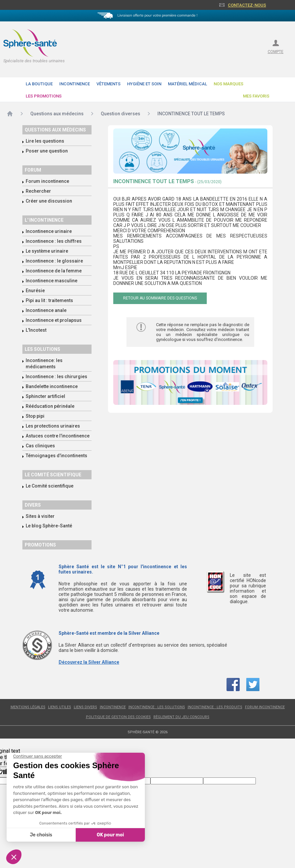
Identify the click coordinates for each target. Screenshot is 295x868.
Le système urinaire (47, 251)
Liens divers (85, 707)
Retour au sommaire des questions (160, 298)
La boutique (39, 84)
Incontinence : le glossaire (54, 261)
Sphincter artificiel (45, 396)
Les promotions (44, 96)
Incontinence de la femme (54, 271)
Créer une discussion (49, 201)
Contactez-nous (247, 5)
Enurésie (35, 291)
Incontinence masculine (52, 281)
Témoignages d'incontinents (56, 456)
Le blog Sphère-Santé (49, 526)
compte (276, 52)
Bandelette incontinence (52, 386)
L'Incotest (36, 330)
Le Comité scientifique (50, 486)
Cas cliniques (40, 446)
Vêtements (108, 84)
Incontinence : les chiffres (54, 241)
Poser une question (47, 151)
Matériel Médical (188, 84)
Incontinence (75, 84)
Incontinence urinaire (49, 231)
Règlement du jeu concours (181, 717)
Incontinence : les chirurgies (56, 377)
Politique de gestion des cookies (118, 717)
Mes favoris (256, 96)
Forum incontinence (47, 181)
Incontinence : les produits (215, 707)
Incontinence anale (46, 310)
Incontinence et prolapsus (54, 320)
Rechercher (38, 191)
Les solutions (42, 349)
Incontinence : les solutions (157, 707)
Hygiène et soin (144, 84)
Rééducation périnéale (50, 406)
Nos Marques (228, 84)
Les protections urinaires (53, 426)
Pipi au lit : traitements (49, 300)
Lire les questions (45, 141)
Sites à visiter (40, 516)
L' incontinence (44, 220)
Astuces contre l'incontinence (58, 436)
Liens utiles (60, 707)
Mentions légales (28, 707)
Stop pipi (35, 416)
